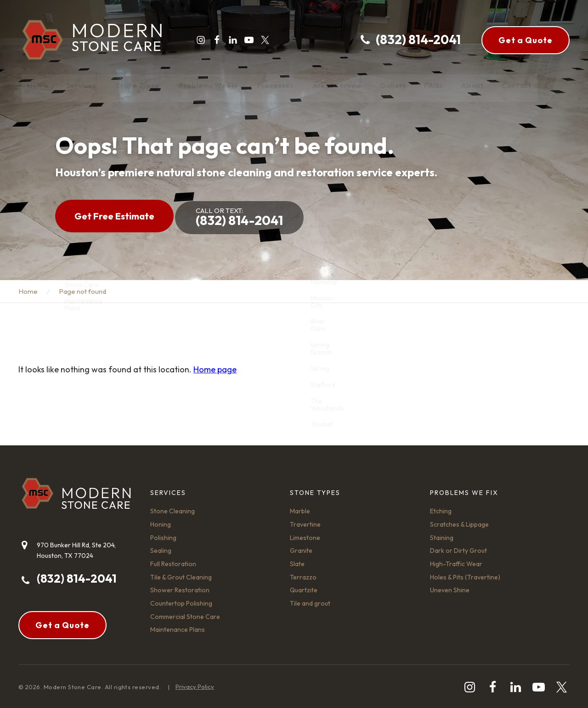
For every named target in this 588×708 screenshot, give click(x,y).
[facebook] (214, 40)
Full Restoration (173, 560)
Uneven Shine (450, 587)
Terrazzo (303, 573)
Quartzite (304, 587)
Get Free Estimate (114, 214)
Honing (161, 521)
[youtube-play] (246, 40)
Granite (301, 547)
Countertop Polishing (181, 600)
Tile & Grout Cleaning (181, 573)
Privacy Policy (195, 683)
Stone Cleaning (172, 508)
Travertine (305, 521)
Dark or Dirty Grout (458, 547)
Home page (215, 366)
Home (28, 288)
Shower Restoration (180, 587)
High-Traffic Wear (456, 560)
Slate (297, 560)
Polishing (163, 534)
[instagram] (198, 40)
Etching (441, 508)
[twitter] (262, 40)
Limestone (305, 534)
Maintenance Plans (178, 626)
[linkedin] (230, 40)
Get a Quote (526, 40)
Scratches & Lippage (459, 521)
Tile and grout (310, 600)
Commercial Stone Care (185, 613)
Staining (442, 534)
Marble (300, 508)
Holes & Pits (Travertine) (465, 573)
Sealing (161, 547)
